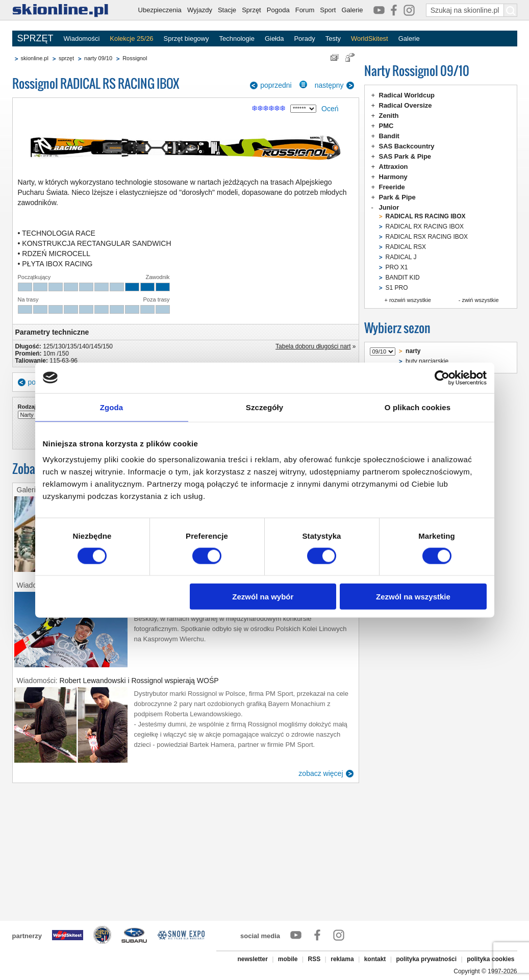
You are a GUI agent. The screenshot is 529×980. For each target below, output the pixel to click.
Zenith (389, 116)
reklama (342, 959)
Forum (305, 10)
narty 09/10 (98, 58)
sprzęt (66, 58)
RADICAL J (401, 257)
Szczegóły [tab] (264, 407)
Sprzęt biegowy (186, 39)
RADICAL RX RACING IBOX (425, 227)
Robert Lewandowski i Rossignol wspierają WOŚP (139, 681)
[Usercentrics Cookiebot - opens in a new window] (442, 378)
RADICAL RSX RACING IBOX (427, 237)
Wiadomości (82, 39)
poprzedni (276, 85)
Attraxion (394, 167)
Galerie (352, 10)
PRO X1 (397, 267)
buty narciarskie (427, 361)
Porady (304, 39)
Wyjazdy (200, 10)
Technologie (236, 39)
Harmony (393, 177)
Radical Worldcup (407, 95)
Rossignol (135, 58)
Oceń (330, 109)
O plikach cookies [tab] (418, 407)
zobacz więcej (321, 773)
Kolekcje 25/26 (131, 39)
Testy (333, 39)
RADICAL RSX (406, 247)
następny (329, 85)
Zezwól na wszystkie (413, 597)
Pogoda (278, 10)
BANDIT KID (403, 278)
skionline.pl (35, 58)
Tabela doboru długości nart (313, 346)
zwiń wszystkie (480, 300)
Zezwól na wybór (263, 597)
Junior (389, 207)
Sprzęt (251, 10)
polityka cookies (490, 959)
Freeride (392, 187)
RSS (314, 959)
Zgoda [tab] (112, 407)
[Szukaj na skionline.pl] (511, 10)
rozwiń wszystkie (410, 300)
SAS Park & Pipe (405, 156)
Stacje (227, 10)
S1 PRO (397, 288)
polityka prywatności (426, 959)
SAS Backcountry (407, 146)
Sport (328, 10)
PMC (386, 126)
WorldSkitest (370, 39)
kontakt (375, 959)
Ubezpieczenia (160, 10)
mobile (288, 959)
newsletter (252, 959)
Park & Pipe (397, 197)
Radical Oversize (406, 105)
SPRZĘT (35, 38)
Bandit (389, 136)
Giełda (274, 39)
